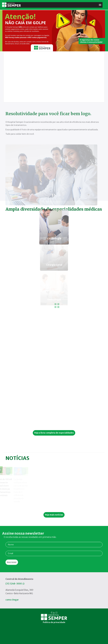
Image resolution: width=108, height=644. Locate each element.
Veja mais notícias (54, 515)
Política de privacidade (54, 593)
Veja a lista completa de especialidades (54, 433)
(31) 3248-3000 (15, 584)
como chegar (12, 600)
